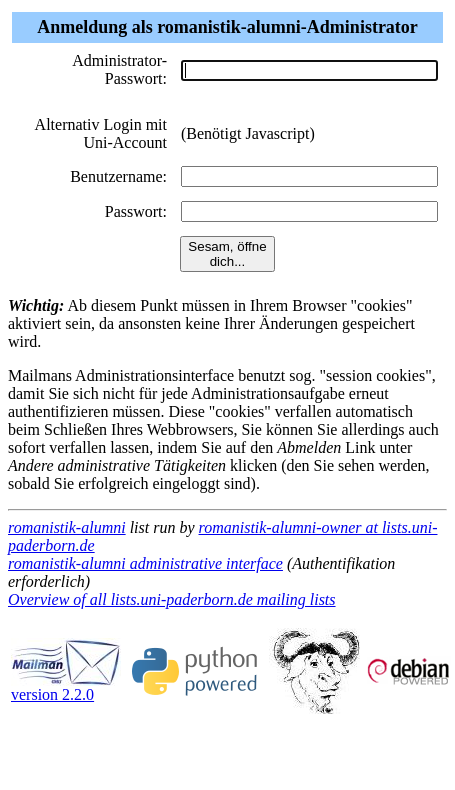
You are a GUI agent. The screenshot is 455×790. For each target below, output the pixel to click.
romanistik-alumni (67, 527)
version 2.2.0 (66, 687)
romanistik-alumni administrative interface (145, 563)
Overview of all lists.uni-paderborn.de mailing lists (172, 599)
